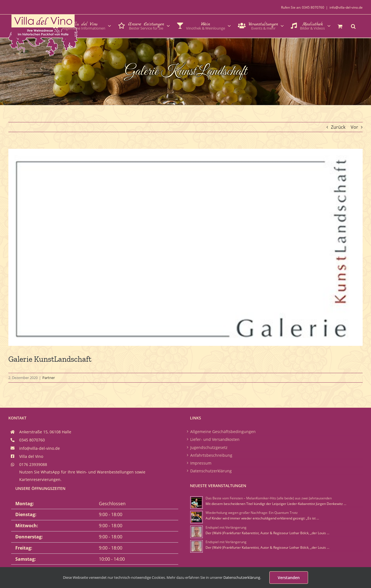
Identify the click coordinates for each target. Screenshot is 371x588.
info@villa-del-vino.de (346, 7)
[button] (353, 26)
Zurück (338, 127)
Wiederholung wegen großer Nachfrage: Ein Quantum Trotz (252, 513)
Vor (354, 127)
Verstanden (289, 578)
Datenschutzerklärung (211, 471)
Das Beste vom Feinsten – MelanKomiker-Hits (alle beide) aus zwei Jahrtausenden (269, 498)
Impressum (201, 463)
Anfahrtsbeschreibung (211, 455)
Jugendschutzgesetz (209, 447)
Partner (49, 378)
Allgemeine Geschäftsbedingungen (223, 432)
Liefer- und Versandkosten (215, 439)
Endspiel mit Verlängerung (226, 527)
